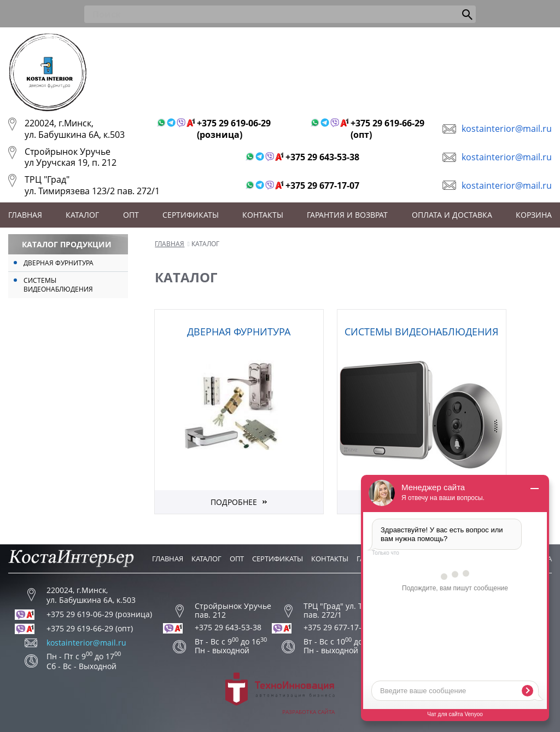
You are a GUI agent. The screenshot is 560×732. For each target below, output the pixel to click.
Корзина (534, 215)
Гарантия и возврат (347, 215)
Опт (131, 215)
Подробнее (234, 502)
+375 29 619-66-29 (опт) (387, 129)
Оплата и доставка (452, 215)
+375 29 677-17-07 (322, 186)
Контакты (263, 215)
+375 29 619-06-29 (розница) (234, 129)
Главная (25, 215)
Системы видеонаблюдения (58, 285)
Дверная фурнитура (59, 263)
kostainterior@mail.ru (507, 129)
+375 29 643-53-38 (322, 157)
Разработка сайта (280, 694)
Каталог (82, 215)
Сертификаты (191, 215)
